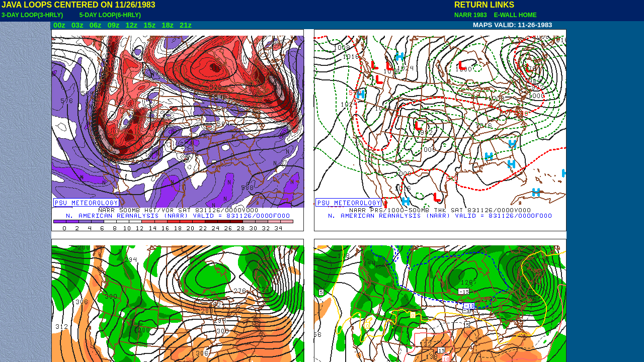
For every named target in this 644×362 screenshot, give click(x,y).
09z (114, 25)
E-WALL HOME (514, 15)
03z (77, 25)
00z (59, 25)
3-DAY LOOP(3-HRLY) (32, 15)
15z (149, 25)
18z (168, 25)
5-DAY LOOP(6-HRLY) (110, 15)
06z (96, 25)
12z (131, 25)
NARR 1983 (471, 15)
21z (186, 25)
